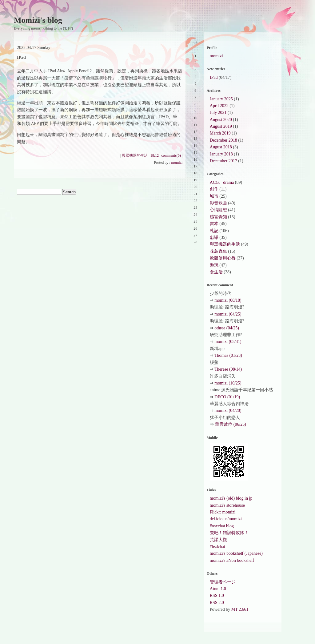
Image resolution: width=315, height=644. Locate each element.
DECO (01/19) (227, 397)
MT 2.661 (240, 609)
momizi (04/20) (228, 411)
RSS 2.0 (217, 603)
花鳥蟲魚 (218, 251)
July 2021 (218, 113)
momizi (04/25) (228, 314)
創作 (214, 189)
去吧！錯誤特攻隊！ (229, 533)
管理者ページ (223, 582)
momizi (177, 163)
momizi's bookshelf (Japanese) (236, 553)
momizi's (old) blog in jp (231, 498)
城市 (214, 196)
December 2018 (223, 140)
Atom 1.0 (218, 589)
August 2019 (221, 126)
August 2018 (221, 147)
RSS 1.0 (217, 596)
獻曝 (214, 237)
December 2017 (223, 161)
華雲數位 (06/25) (231, 424)
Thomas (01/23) (228, 355)
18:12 (155, 155)
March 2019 (220, 133)
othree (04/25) (227, 328)
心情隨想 (218, 210)
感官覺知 (218, 217)
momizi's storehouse (227, 505)
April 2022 (219, 106)
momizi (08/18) (228, 300)
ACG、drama (222, 182)
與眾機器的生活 (135, 155)
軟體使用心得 (223, 258)
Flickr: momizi (223, 512)
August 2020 (221, 120)
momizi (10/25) (228, 383)
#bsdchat (217, 547)
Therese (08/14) (228, 369)
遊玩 (214, 265)
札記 (214, 231)
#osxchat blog (222, 526)
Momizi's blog (38, 20)
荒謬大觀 (218, 540)
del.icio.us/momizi (226, 519)
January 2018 (221, 154)
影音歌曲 (218, 203)
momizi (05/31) (228, 342)
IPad (214, 77)
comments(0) (171, 155)
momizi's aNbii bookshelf (232, 560)
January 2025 (221, 99)
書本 (214, 224)
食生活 (216, 272)
